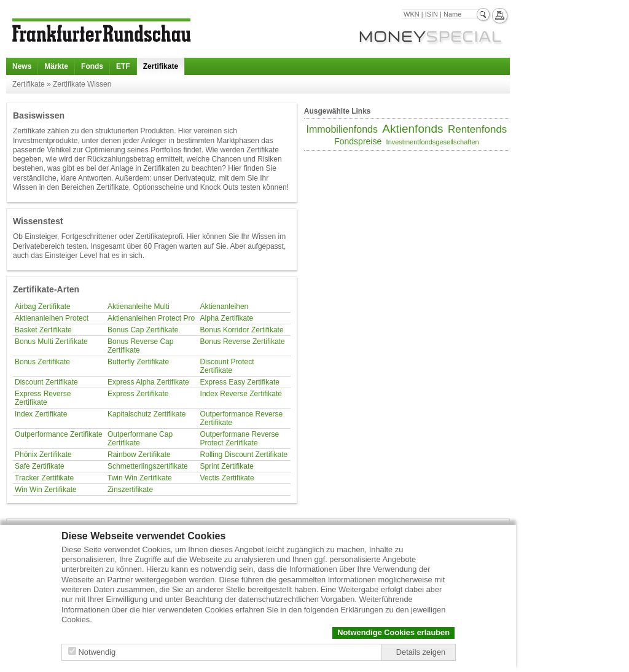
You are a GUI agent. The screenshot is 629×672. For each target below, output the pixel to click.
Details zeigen (421, 652)
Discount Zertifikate (46, 382)
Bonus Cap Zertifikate (143, 330)
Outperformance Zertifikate (59, 434)
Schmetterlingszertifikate (148, 466)
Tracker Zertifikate (44, 478)
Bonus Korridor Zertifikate (242, 330)
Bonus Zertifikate (42, 362)
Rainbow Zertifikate (139, 455)
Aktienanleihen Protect (52, 318)
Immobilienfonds (342, 129)
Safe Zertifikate (40, 466)
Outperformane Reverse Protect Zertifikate (240, 439)
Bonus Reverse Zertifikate (243, 342)
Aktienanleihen (225, 307)
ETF (123, 66)
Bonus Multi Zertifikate (51, 342)
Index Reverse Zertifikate (241, 394)
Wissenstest (38, 221)
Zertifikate (161, 66)
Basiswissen (39, 115)
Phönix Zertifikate (43, 455)
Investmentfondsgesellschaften (433, 142)
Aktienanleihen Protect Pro (151, 318)
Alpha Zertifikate (227, 318)
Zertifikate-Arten (46, 289)
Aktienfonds (412, 129)
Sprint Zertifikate (227, 466)
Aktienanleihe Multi (139, 307)
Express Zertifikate (138, 394)
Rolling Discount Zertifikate (244, 455)
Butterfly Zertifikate (138, 362)
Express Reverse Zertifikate (43, 398)
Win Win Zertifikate (46, 490)
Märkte (56, 66)
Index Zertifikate (41, 414)
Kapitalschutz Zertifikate (147, 414)
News (22, 66)
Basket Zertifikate (43, 330)
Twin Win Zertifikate (140, 478)
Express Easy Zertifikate (240, 382)
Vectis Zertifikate (227, 478)
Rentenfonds (477, 129)
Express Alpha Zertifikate (148, 382)
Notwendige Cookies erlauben (393, 632)
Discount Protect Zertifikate (227, 366)
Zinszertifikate (130, 490)
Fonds (92, 66)
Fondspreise (358, 141)
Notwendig (97, 652)
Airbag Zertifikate (43, 307)
